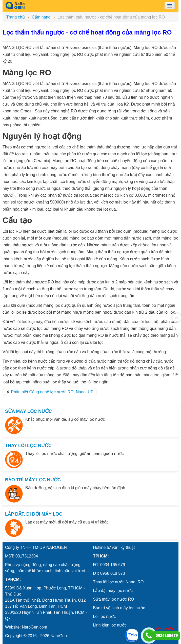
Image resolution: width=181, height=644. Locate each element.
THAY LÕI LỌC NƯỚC (28, 446)
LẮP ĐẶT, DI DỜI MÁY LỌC (34, 514)
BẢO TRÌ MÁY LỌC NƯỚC (33, 480)
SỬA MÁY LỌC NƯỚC (28, 411)
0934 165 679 (113, 565)
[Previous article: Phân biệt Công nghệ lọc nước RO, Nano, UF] (50, 392)
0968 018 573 (113, 573)
